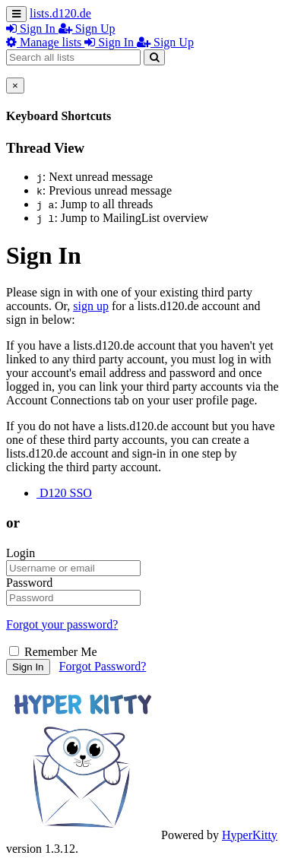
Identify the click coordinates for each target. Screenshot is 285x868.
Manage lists (45, 42)
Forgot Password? (103, 666)
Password (29, 583)
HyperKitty (250, 835)
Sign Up (87, 29)
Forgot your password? (62, 624)
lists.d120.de (60, 13)
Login (21, 553)
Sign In (32, 29)
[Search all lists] (73, 57)
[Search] (154, 57)
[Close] (15, 86)
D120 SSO (64, 493)
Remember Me (53, 652)
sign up (91, 306)
